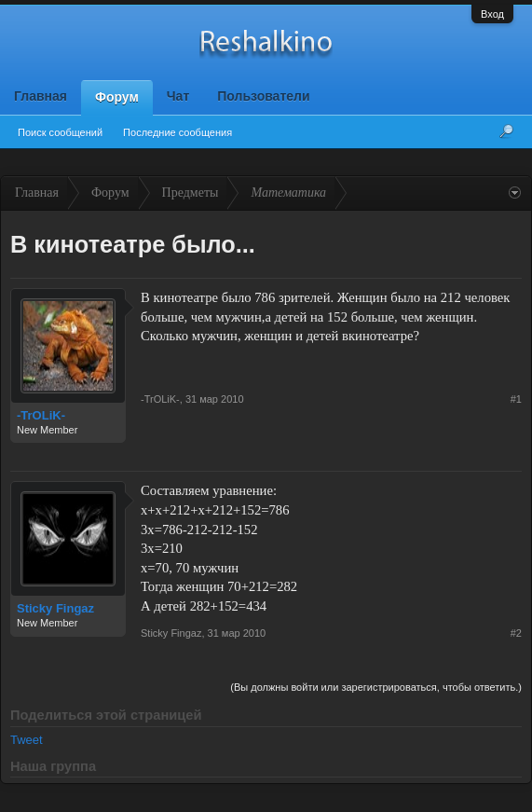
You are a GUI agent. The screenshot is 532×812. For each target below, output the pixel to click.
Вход (492, 14)
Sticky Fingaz (55, 608)
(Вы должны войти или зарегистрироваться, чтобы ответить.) (376, 687)
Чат (178, 96)
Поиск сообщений (60, 132)
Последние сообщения (177, 132)
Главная (41, 96)
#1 (516, 399)
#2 (516, 633)
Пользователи (263, 96)
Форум (117, 97)
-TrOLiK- (41, 415)
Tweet (27, 740)
